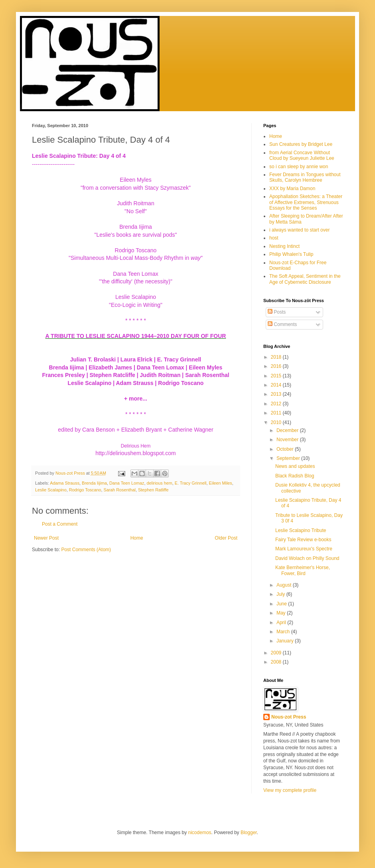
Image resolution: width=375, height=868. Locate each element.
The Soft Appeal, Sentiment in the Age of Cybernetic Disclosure (305, 279)
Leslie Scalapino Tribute (301, 530)
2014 (277, 385)
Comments (282, 324)
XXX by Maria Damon (292, 189)
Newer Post (46, 538)
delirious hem (160, 483)
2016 (277, 366)
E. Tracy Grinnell (191, 483)
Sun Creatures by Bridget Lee (301, 144)
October (286, 449)
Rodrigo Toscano (85, 490)
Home (137, 538)
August (285, 585)
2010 (277, 422)
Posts (277, 312)
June (282, 604)
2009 (277, 653)
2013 (277, 394)
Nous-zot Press (289, 717)
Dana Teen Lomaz (127, 483)
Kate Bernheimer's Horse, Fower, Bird (303, 570)
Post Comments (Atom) (86, 550)
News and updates (295, 466)
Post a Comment (60, 524)
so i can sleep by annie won (299, 167)
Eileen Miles (221, 483)
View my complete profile (290, 790)
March (284, 632)
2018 (277, 357)
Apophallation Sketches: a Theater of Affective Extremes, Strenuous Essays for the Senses (306, 202)
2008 (277, 662)
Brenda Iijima (94, 483)
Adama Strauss (65, 483)
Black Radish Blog (295, 476)
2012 (277, 404)
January (286, 641)
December (288, 430)
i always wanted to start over (299, 230)
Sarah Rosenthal (119, 490)
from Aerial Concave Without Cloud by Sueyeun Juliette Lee (302, 155)
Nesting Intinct (284, 246)
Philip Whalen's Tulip (291, 254)
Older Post (226, 538)
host (274, 238)
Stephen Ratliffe (153, 490)
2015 (277, 376)
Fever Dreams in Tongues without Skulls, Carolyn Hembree (305, 177)
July (281, 594)
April (282, 623)
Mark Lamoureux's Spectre (304, 549)
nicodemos (200, 833)
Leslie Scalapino (51, 490)
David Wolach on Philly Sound (307, 558)
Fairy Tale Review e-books (303, 540)
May (282, 613)
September (289, 458)
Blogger (249, 833)
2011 (277, 413)
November (288, 440)
